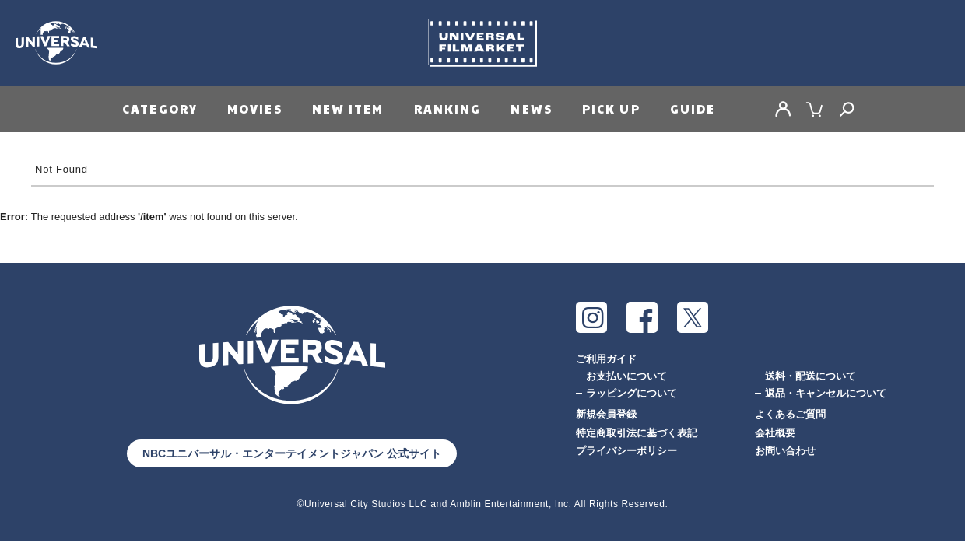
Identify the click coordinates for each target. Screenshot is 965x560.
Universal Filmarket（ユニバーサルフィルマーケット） (482, 43)
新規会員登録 (606, 414)
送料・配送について (811, 376)
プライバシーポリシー (626, 451)
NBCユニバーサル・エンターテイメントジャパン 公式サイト (292, 453)
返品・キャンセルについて (826, 393)
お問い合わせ (785, 451)
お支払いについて (626, 376)
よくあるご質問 (790, 414)
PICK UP (611, 108)
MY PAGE (783, 109)
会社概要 (775, 433)
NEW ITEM (348, 108)
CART (815, 109)
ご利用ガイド (606, 359)
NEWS (531, 108)
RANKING (448, 108)
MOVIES (255, 108)
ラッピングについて (632, 393)
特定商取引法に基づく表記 (637, 433)
